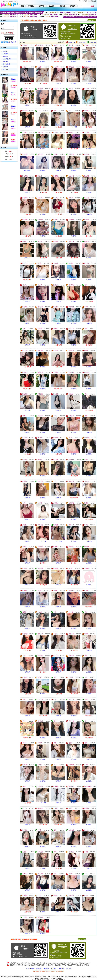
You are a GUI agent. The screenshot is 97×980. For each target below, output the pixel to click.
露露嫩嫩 (13, 122)
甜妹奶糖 (13, 88)
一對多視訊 (27, 171)
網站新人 (6, 56)
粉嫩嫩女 (13, 108)
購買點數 (39, 968)
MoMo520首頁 (83, 1)
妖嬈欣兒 (13, 81)
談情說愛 (6, 67)
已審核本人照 (7, 64)
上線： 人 (9, 151)
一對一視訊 (74, 127)
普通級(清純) (93, 42)
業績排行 (6, 51)
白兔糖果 (13, 128)
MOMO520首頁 (30, 968)
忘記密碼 (13, 42)
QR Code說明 (92, 20)
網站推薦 (6, 62)
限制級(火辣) (72, 42)
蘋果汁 (13, 95)
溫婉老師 (13, 142)
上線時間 (6, 54)
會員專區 (46, 968)
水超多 (13, 115)
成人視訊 (6, 69)
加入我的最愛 (92, 1)
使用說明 (61, 968)
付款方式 (69, 968)
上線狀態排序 (7, 59)
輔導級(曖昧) (82, 42)
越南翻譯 (13, 135)
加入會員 (54, 968)
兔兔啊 (13, 101)
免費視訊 (43, 62)
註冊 (9, 42)
